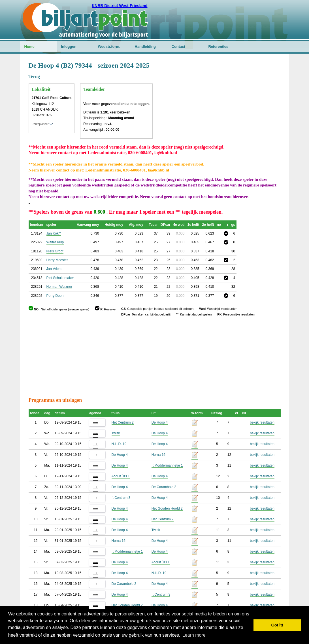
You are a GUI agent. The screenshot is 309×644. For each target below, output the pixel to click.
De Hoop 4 (160, 422)
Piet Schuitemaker (60, 278)
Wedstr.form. (109, 47)
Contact (178, 47)
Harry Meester (57, 260)
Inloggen (69, 47)
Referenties (219, 47)
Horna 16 (158, 455)
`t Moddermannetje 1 (167, 465)
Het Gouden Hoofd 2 (167, 508)
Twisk (116, 433)
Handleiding (145, 47)
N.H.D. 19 (119, 444)
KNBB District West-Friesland (120, 6)
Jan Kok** (54, 233)
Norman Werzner (59, 287)
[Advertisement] (247, 89)
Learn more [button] (194, 635)
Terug (34, 77)
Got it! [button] (277, 625)
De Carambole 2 (164, 487)
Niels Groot (55, 251)
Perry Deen (55, 296)
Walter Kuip (55, 242)
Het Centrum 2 (123, 422)
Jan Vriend (55, 269)
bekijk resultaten (262, 422)
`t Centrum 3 (121, 498)
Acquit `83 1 (121, 476)
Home (29, 47)
